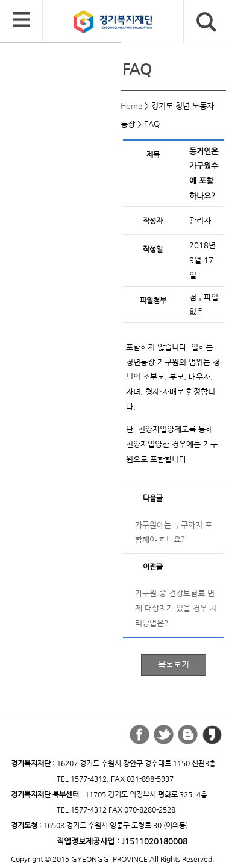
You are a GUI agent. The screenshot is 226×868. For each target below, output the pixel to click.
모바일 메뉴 (21, 20)
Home (131, 106)
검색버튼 (206, 22)
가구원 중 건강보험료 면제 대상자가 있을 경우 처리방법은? (176, 608)
